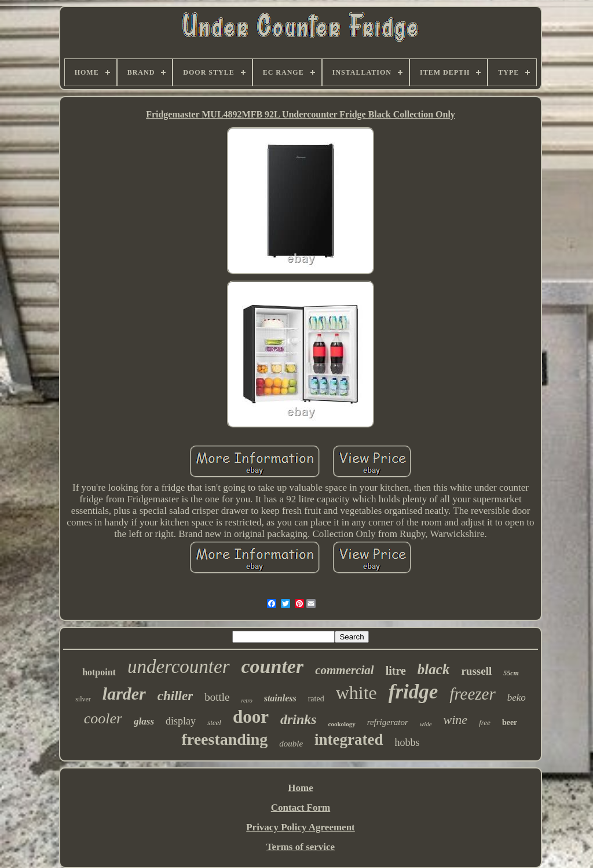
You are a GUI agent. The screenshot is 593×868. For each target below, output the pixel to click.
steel (214, 722)
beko (517, 698)
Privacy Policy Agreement (301, 827)
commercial (344, 670)
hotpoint (99, 672)
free (485, 722)
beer (510, 722)
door (251, 717)
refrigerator (388, 722)
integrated (349, 740)
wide (426, 724)
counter (273, 666)
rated (316, 699)
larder (124, 694)
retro (246, 700)
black (434, 669)
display (181, 721)
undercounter (179, 667)
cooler (103, 718)
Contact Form (301, 808)
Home (300, 788)
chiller (175, 696)
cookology (342, 724)
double (291, 744)
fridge (413, 692)
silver (83, 699)
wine (456, 720)
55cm (511, 673)
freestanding (224, 739)
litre (396, 671)
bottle (217, 697)
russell (476, 671)
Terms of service (301, 847)
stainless (280, 698)
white (356, 693)
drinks (299, 719)
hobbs (407, 742)
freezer (472, 694)
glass (144, 721)
